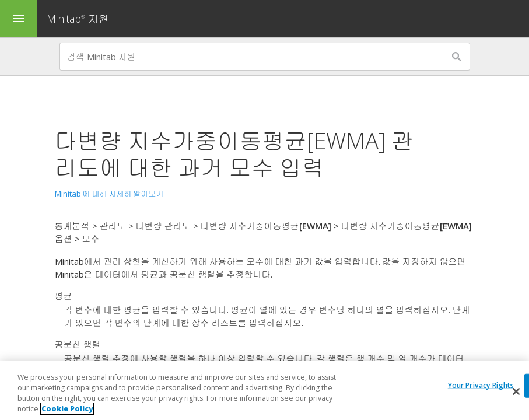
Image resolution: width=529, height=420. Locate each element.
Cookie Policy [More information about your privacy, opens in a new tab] (67, 409)
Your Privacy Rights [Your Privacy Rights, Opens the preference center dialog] (481, 385)
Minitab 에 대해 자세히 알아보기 (109, 194)
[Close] (516, 392)
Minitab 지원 (78, 19)
